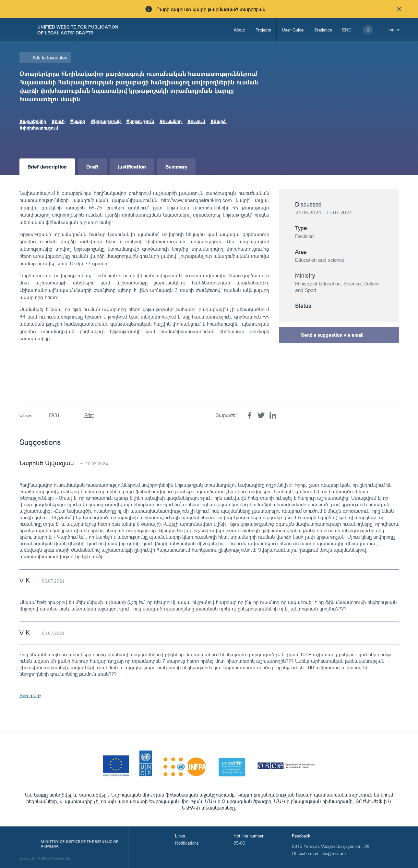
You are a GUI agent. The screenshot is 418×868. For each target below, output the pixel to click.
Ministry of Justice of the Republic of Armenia (79, 844)
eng (347, 30)
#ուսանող (171, 121)
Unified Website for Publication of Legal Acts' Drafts (78, 30)
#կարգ (78, 121)
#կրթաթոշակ (106, 121)
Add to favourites (50, 58)
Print (89, 415)
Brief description (47, 166)
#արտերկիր (33, 121)
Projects (263, 30)
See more (30, 695)
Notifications (187, 843)
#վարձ (218, 121)
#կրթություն (140, 121)
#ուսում (196, 121)
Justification (132, 166)
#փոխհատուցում (39, 128)
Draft (92, 166)
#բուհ (58, 121)
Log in (393, 29)
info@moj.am (333, 853)
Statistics (323, 30)
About (239, 30)
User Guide (293, 30)
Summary (176, 166)
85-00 (239, 843)
